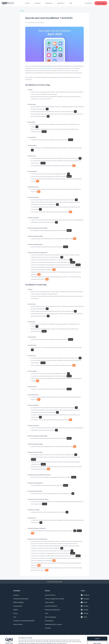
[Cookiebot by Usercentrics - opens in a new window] (9, 641)
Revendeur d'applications (53, 610)
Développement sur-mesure (53, 624)
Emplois (16, 610)
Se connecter (89, 3)
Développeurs (49, 621)
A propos (16, 595)
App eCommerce (50, 595)
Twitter (84, 602)
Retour (23, 11)
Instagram (85, 599)
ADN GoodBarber (19, 602)
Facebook (85, 595)
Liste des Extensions (51, 606)
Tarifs (71, 3)
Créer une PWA (49, 602)
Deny (97, 640)
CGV (15, 617)
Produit (28, 3)
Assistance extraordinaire (21, 599)
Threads (84, 613)
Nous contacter (18, 624)
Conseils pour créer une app (54, 582)
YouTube (85, 606)
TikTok (84, 617)
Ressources (61, 3)
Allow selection (97, 636)
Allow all (97, 631)
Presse (15, 613)
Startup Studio (18, 606)
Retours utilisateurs (51, 617)
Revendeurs (49, 3)
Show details (74, 640)
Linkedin (85, 610)
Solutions (38, 3)
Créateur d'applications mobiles (54, 599)
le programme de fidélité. (45, 68)
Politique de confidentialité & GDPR (24, 621)
